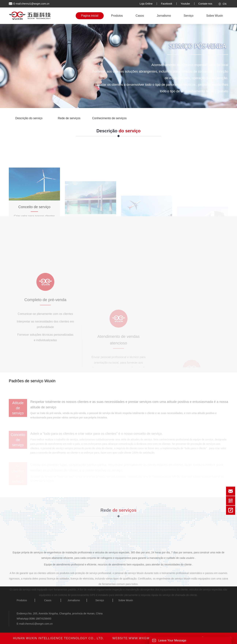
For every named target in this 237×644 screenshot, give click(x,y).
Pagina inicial (90, 16)
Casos (140, 16)
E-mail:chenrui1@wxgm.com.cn (31, 4)
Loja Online (146, 4)
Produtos (117, 16)
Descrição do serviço (29, 118)
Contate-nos (205, 4)
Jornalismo (164, 16)
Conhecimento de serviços (109, 118)
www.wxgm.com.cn (146, 638)
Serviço (188, 16)
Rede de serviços (69, 118)
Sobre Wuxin (215, 16)
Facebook (167, 4)
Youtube (185, 4)
